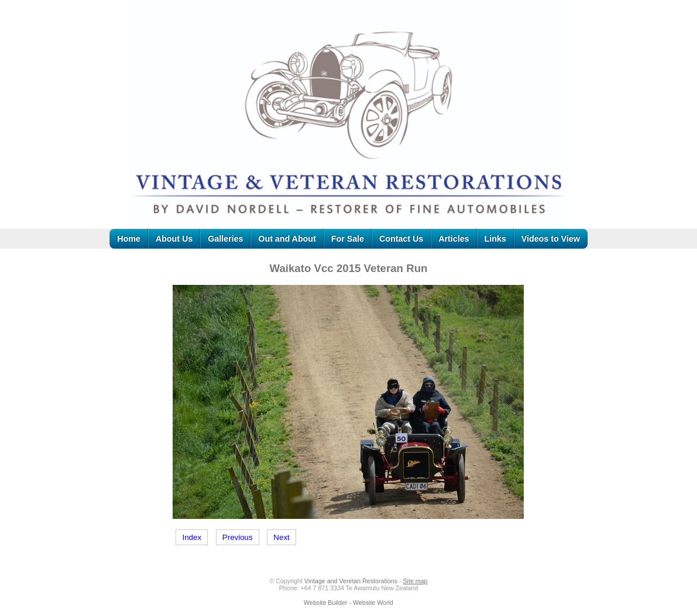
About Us (174, 239)
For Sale (348, 239)
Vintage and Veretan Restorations (351, 581)
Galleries (225, 239)
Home (129, 239)
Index (192, 537)
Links (495, 239)
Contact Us (401, 239)
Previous (238, 537)
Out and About (287, 239)
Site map (415, 581)
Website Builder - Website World (348, 603)
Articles (454, 239)
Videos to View (551, 239)
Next (281, 537)
